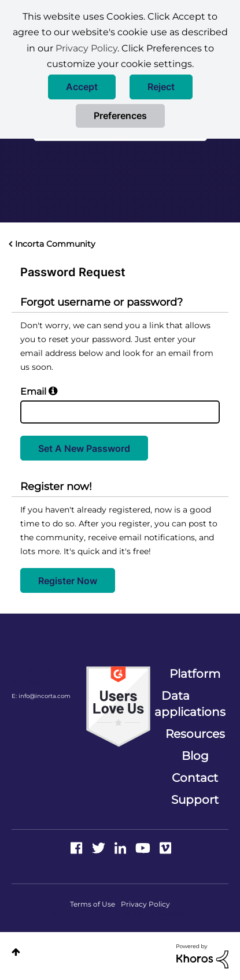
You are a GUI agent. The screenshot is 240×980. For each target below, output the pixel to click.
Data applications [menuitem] (190, 704)
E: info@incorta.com (41, 696)
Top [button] (16, 952)
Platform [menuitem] (195, 674)
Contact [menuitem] (195, 778)
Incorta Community (55, 244)
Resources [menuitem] (195, 734)
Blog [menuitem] (195, 756)
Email (33, 391)
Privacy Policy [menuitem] (145, 904)
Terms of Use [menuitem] (93, 904)
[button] (82, 87)
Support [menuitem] (195, 800)
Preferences (120, 116)
